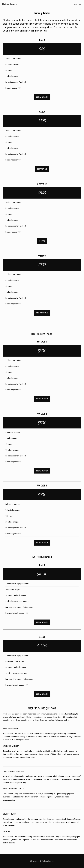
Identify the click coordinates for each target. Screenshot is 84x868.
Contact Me (42, 169)
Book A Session (42, 97)
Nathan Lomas (9, 4)
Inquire (42, 241)
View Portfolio (42, 313)
